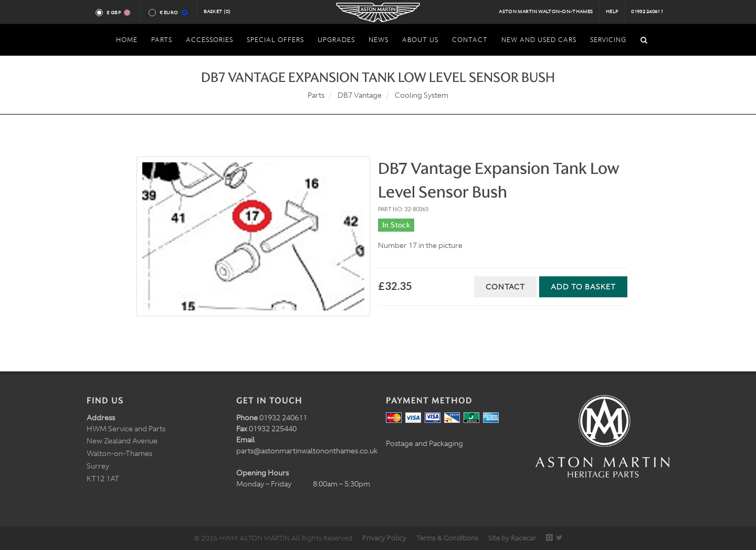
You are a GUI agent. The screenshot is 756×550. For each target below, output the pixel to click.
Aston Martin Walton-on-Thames (546, 12)
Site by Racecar (512, 538)
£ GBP (118, 13)
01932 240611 (647, 12)
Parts (316, 95)
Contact (505, 287)
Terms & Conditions (447, 538)
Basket (217, 12)
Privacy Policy (384, 538)
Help (612, 12)
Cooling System (422, 95)
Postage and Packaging (424, 443)
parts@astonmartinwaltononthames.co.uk (307, 451)
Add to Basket (583, 287)
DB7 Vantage (360, 95)
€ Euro (173, 13)
